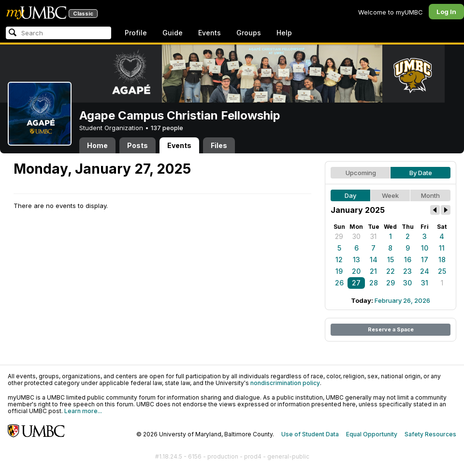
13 (356, 260)
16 (408, 260)
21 (373, 271)
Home (97, 145)
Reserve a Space (391, 329)
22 (391, 271)
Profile (136, 33)
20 (356, 271)
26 (339, 283)
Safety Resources (430, 434)
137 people (167, 128)
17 (425, 260)
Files (219, 145)
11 (442, 248)
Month (430, 195)
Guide (173, 33)
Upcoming (361, 173)
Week (390, 195)
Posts (138, 145)
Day (350, 195)
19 (339, 271)
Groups (249, 33)
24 (425, 271)
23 (407, 271)
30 (356, 236)
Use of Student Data (310, 434)
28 (374, 283)
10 (425, 248)
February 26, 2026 (402, 300)
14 (374, 260)
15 (391, 260)
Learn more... (83, 411)
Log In (446, 12)
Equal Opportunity (372, 434)
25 (442, 271)
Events (210, 33)
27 (356, 283)
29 (339, 236)
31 (373, 236)
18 (442, 260)
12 (339, 260)
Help (284, 33)
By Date (421, 173)
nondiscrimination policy (285, 383)
